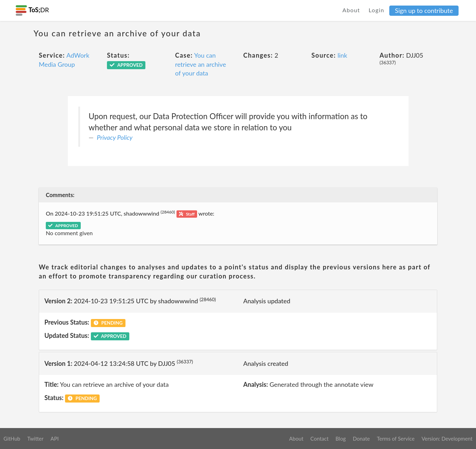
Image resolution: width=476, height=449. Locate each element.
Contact (319, 439)
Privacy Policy (115, 137)
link (342, 55)
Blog (341, 439)
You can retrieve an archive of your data (201, 64)
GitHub (12, 439)
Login (377, 10)
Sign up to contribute (424, 10)
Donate (361, 439)
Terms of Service (396, 439)
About (351, 10)
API (54, 439)
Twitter (35, 439)
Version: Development (447, 439)
